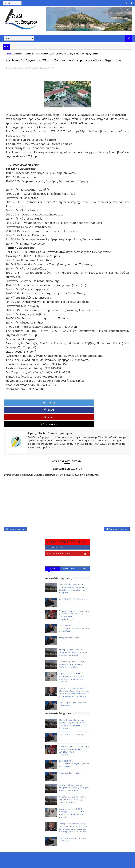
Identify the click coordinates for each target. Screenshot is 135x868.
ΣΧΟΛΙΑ (82, 558)
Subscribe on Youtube (68, 543)
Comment (117, 410)
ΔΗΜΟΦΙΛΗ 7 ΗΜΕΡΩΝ (67, 559)
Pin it (85, 410)
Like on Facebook (68, 537)
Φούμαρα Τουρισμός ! (70, 627)
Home (8, 56)
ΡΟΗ (53, 558)
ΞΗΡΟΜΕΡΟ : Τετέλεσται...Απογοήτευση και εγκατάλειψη (74, 618)
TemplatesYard (28, 863)
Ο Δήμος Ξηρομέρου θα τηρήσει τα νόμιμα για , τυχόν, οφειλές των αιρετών (74, 642)
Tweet (22, 410)
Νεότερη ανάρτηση (15, 517)
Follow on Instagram (68, 549)
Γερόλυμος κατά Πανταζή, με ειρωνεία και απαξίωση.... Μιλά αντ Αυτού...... (74, 654)
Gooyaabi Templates (61, 863)
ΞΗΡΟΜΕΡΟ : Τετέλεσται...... (74, 589)
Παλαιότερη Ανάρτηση (117, 517)
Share (53, 410)
